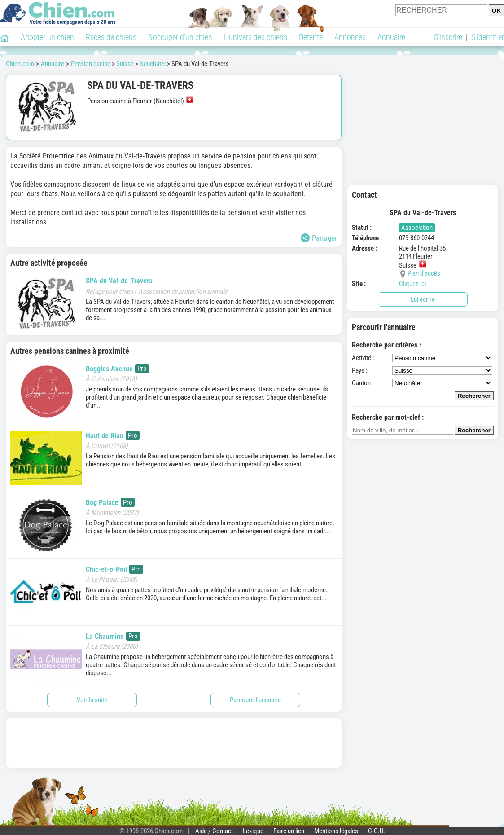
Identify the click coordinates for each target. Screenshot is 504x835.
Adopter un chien (47, 37)
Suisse (125, 64)
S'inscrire (448, 37)
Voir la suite (92, 700)
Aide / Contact (214, 831)
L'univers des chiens (256, 37)
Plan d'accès (424, 273)
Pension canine (91, 64)
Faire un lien (289, 831)
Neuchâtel (153, 64)
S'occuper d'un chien (180, 37)
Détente (311, 37)
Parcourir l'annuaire (255, 700)
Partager (319, 238)
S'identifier (488, 37)
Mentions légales (336, 831)
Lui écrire (423, 299)
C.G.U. (377, 831)
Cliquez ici (412, 284)
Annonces (350, 37)
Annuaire (391, 37)
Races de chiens (111, 37)
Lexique (253, 831)
